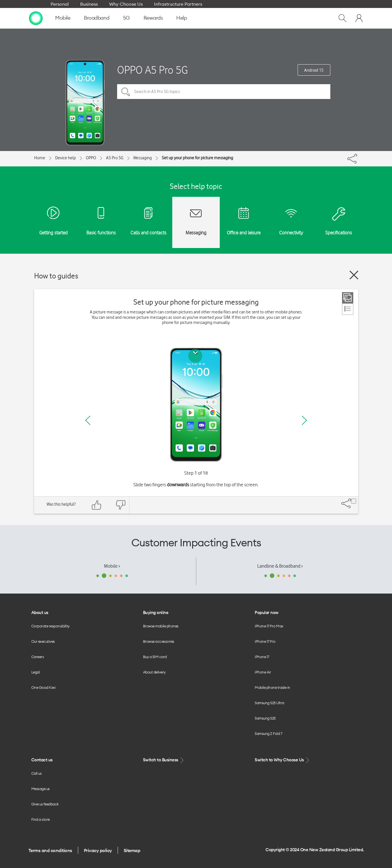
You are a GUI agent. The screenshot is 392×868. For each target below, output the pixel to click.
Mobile (63, 18)
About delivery (154, 672)
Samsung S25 (265, 718)
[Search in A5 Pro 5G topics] (224, 92)
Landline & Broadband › (280, 566)
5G (126, 18)
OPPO (91, 158)
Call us (37, 773)
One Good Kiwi (43, 687)
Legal (36, 672)
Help (182, 18)
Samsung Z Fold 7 (268, 733)
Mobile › (112, 566)
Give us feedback (45, 804)
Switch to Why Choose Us (283, 760)
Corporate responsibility (50, 626)
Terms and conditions (50, 850)
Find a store (41, 819)
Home (40, 158)
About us (40, 612)
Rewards (153, 18)
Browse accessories (159, 641)
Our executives (43, 641)
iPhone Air (263, 672)
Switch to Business (164, 760)
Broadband (97, 18)
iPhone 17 (262, 657)
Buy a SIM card (155, 657)
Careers (38, 657)
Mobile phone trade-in (272, 687)
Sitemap (132, 850)
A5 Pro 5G (115, 158)
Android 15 (314, 70)
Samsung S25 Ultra (269, 703)
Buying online (156, 612)
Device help (66, 158)
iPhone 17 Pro (265, 641)
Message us (41, 789)
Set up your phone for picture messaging (197, 158)
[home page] (36, 18)
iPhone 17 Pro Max (269, 626)
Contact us (42, 760)
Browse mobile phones (161, 626)
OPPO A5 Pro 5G (153, 70)
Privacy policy (98, 850)
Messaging (143, 158)
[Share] (358, 157)
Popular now (267, 612)
